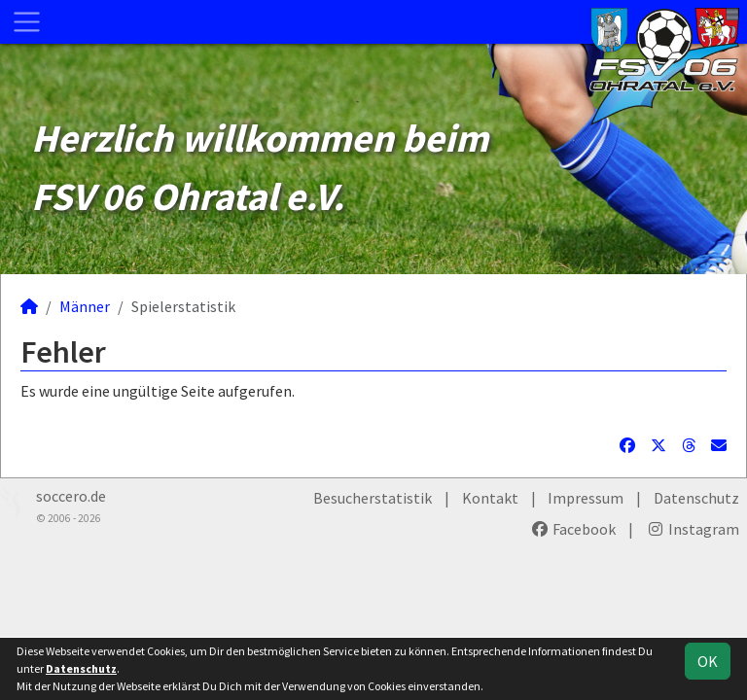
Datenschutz (696, 498)
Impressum (586, 498)
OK (708, 661)
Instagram (693, 529)
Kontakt (490, 498)
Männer (85, 306)
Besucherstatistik (373, 498)
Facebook (573, 529)
